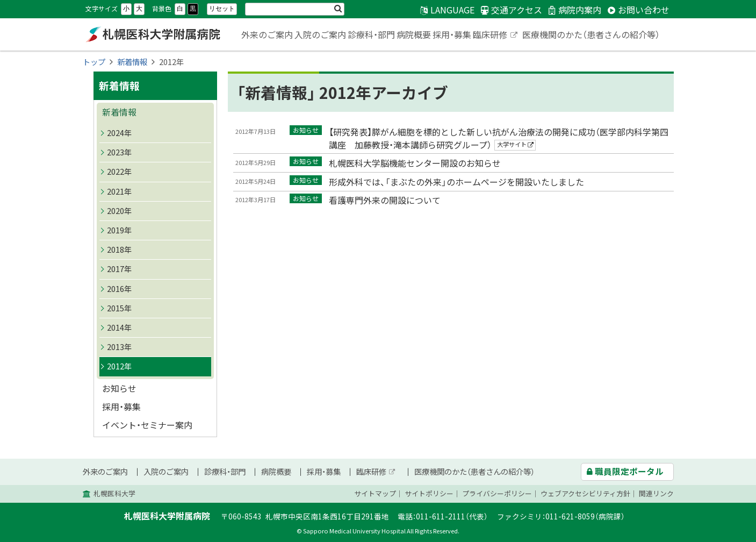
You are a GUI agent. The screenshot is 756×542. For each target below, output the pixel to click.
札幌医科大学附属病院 (153, 34)
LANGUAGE (452, 10)
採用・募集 (452, 34)
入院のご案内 (320, 34)
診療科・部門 (371, 34)
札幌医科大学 (114, 493)
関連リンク (656, 493)
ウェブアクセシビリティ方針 (585, 493)
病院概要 (414, 34)
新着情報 (132, 62)
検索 (338, 9)
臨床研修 (496, 35)
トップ (94, 62)
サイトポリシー (429, 493)
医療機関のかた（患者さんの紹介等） (591, 34)
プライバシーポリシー (497, 493)
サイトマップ (375, 493)
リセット (222, 9)
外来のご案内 (267, 34)
